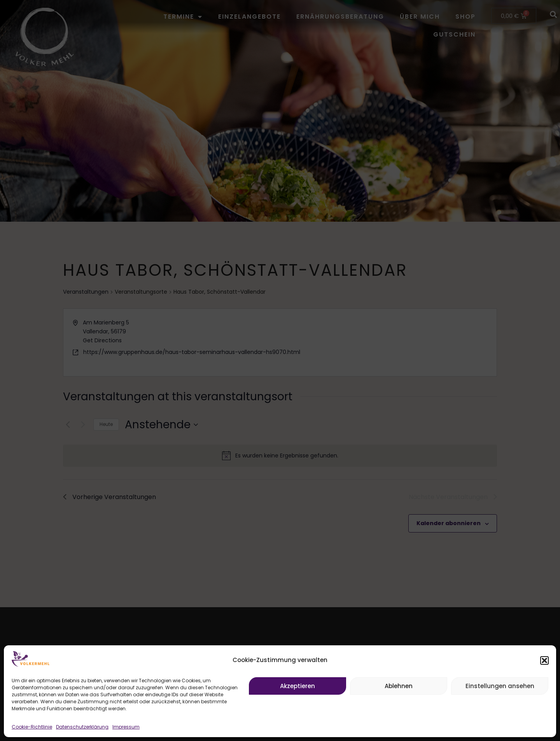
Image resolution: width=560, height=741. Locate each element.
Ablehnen (399, 686)
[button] (544, 660)
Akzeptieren (297, 686)
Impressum (126, 727)
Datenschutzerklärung (82, 727)
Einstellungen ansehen (500, 686)
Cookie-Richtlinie (32, 727)
